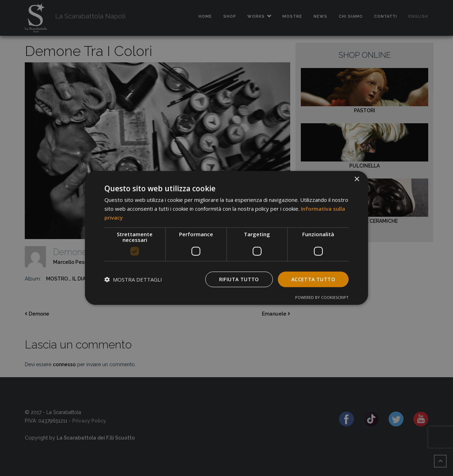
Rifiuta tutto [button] (239, 279)
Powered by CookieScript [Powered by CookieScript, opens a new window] (322, 297)
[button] (133, 279)
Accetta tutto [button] (313, 279)
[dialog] (226, 238)
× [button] (357, 179)
